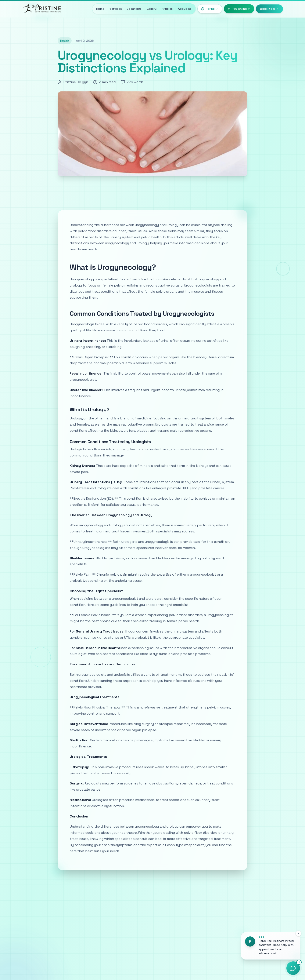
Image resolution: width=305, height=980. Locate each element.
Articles (167, 9)
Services (116, 9)
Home (100, 9)
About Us (185, 9)
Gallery (152, 9)
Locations (134, 9)
